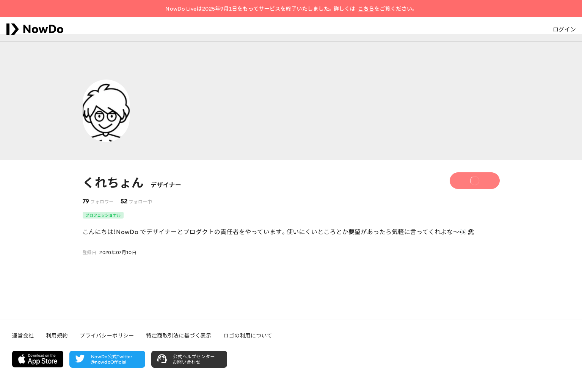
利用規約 (57, 335)
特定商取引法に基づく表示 (179, 335)
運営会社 (23, 335)
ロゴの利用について (248, 335)
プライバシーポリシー (107, 335)
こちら (366, 8)
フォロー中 (140, 201)
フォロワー (102, 201)
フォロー (468, 182)
